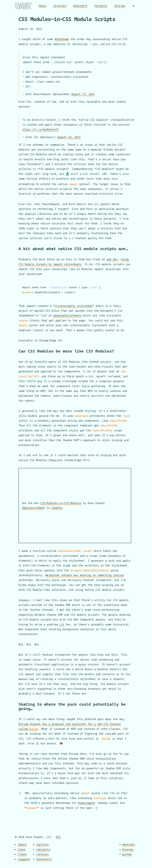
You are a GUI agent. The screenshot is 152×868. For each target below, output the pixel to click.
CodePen (57, 508)
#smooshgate (87, 803)
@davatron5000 (33, 508)
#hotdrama (62, 39)
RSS (58, 837)
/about (22, 845)
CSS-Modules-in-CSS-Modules (61, 503)
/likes (22, 854)
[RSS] (134, 6)
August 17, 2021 (83, 94)
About (42, 6)
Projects (101, 6)
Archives (60, 6)
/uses (21, 849)
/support (24, 859)
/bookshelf (44, 859)
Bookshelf (80, 6)
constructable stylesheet (74, 306)
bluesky (128, 849)
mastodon (129, 845)
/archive (42, 845)
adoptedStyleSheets (67, 316)
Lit (62, 624)
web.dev (112, 259)
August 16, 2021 (69, 137)
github (127, 854)
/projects (43, 849)
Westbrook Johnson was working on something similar (85, 575)
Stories (120, 6)
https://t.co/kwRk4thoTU (41, 129)
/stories (42, 854)
